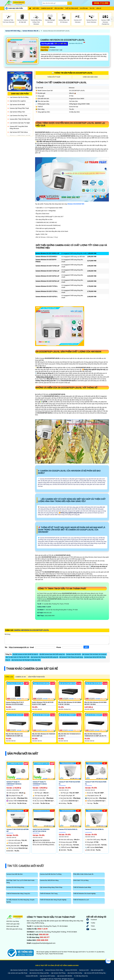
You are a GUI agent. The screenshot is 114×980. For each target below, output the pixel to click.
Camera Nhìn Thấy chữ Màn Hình (20, 119)
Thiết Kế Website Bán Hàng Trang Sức (18, 894)
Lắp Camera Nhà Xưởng (75, 973)
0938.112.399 (101, 3)
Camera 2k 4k (21, 677)
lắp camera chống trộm (17, 112)
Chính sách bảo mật (12, 926)
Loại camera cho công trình (18, 116)
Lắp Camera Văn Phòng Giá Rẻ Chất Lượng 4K (44, 657)
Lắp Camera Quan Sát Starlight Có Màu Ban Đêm (26, 660)
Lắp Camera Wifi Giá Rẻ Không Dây (95, 973)
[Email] (45, 647)
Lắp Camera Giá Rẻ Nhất (17, 105)
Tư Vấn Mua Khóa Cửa (81, 976)
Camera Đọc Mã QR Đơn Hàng (49, 880)
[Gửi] (86, 647)
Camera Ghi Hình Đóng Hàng (15, 887)
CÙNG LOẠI (9, 677)
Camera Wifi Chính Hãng (13, 31)
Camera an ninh (84, 970)
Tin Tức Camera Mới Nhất (26, 866)
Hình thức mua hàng (13, 921)
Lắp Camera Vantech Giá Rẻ (19, 970)
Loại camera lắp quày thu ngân (20, 123)
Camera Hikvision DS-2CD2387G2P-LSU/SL (56, 31)
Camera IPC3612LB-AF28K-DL (94, 829)
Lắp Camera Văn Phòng (58, 973)
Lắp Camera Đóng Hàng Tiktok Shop (51, 887)
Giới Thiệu (36, 8)
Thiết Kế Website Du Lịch (81, 900)
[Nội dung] (57, 640)
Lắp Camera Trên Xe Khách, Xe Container (94, 654)
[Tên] (19, 647)
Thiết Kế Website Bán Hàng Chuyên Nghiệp (53, 900)
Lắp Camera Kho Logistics (18, 101)
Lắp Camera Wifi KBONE (64, 976)
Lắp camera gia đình (97, 970)
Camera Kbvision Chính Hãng (54, 970)
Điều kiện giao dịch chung (14, 929)
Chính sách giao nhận (13, 924)
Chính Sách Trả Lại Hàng (81, 880)
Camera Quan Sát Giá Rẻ (73, 654)
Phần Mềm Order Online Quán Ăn (83, 874)
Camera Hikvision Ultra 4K (30, 31)
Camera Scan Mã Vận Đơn (14, 874)
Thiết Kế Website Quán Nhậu (82, 887)
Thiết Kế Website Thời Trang (49, 894)
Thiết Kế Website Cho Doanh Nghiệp (84, 894)
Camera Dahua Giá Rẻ (36, 970)
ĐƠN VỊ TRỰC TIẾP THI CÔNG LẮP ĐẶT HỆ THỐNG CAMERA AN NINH (57, 965)
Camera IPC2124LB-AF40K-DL (68, 829)
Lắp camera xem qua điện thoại (17, 973)
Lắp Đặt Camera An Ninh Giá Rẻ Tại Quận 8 (25, 654)
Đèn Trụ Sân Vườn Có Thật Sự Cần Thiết (18, 657)
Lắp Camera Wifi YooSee (47, 976)
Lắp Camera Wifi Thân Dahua (19, 132)
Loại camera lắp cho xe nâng (19, 97)
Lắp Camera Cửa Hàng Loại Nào (39, 973)
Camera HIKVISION (71, 970)
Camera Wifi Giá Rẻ (32, 976)
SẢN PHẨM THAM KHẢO (36, 677)
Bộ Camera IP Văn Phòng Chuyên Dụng (71, 657)
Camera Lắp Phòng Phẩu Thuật (19, 108)
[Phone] (72, 647)
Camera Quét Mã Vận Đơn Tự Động (51, 874)
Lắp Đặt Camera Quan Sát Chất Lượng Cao (52, 654)
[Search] (55, 3)
